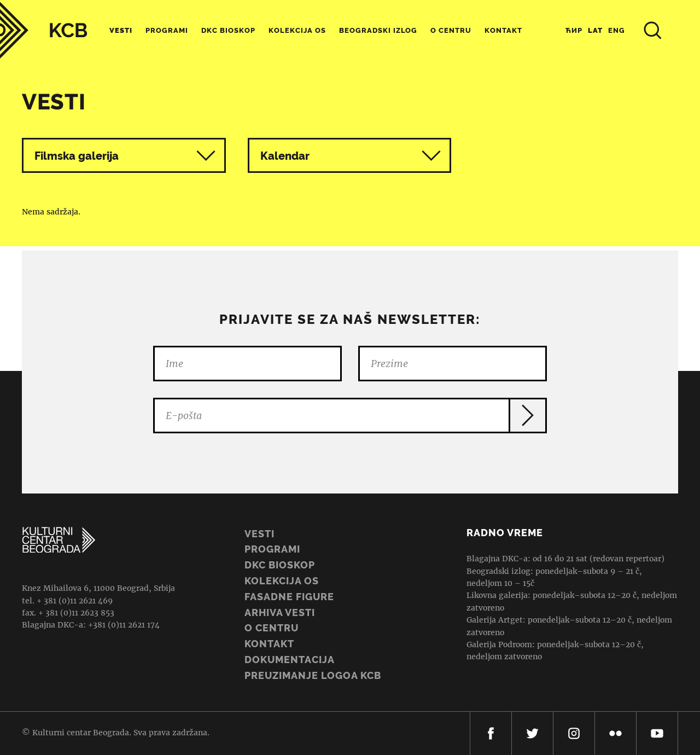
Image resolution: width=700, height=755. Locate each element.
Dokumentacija (290, 660)
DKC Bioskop (228, 30)
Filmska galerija (77, 156)
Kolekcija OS (297, 30)
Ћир (574, 30)
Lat (595, 30)
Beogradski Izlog (378, 30)
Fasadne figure (289, 597)
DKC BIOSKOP (280, 565)
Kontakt (503, 30)
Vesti (121, 30)
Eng (617, 30)
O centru (451, 30)
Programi (167, 30)
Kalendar (351, 156)
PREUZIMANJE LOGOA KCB (313, 675)
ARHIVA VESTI (280, 612)
